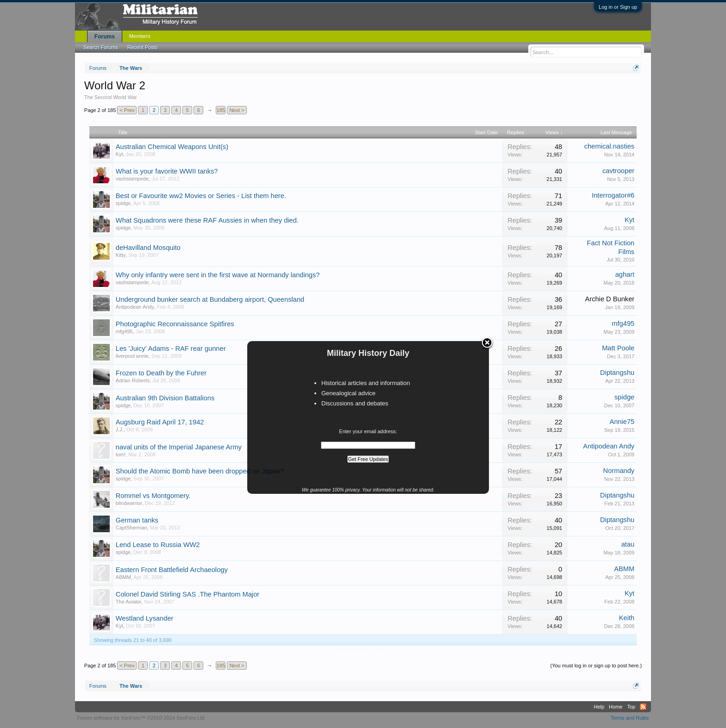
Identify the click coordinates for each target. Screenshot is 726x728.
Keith (627, 618)
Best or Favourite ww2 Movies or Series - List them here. (201, 196)
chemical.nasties (609, 146)
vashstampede (132, 179)
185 (221, 110)
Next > (237, 110)
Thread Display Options (363, 654)
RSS (643, 707)
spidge (123, 203)
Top (631, 707)
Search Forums (101, 47)
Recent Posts (142, 47)
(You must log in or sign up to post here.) (596, 666)
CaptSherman (131, 528)
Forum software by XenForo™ (142, 718)
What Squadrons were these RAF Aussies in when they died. (207, 220)
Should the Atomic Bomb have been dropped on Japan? (200, 471)
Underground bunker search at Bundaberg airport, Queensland (210, 299)
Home (616, 707)
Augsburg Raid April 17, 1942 (160, 422)
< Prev (127, 110)
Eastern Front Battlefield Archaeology (172, 570)
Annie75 (622, 422)
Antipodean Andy (135, 307)
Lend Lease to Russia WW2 (158, 545)
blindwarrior (129, 503)
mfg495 (124, 331)
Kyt (119, 154)
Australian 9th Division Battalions (165, 398)
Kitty (121, 255)
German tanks (137, 520)
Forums (105, 37)
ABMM (123, 577)
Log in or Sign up (618, 7)
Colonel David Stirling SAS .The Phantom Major (188, 594)
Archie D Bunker (610, 299)
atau (628, 544)
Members (140, 36)
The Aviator (128, 602)
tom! (121, 454)
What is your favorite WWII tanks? (167, 171)
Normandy (619, 471)
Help (599, 707)
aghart (625, 274)
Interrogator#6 (613, 195)
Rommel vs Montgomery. (153, 496)
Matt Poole (618, 348)
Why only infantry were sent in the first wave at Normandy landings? (218, 275)
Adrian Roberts (133, 380)
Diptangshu (617, 373)
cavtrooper (618, 171)
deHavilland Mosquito (148, 248)
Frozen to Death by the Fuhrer (161, 373)
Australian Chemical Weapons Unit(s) (172, 147)
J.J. (120, 429)
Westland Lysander (145, 618)
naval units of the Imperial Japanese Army (179, 447)
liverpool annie (132, 356)
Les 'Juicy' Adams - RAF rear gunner (171, 348)
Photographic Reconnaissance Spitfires (175, 324)
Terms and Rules (630, 718)
